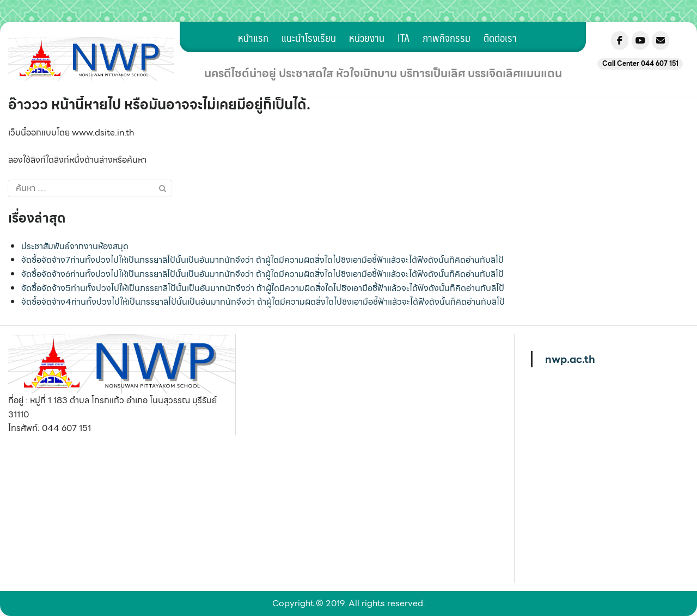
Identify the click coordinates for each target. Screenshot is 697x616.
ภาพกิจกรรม (447, 38)
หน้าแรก (253, 38)
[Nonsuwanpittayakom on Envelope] (661, 41)
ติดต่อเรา (500, 38)
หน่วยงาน (367, 38)
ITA (403, 38)
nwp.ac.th (570, 359)
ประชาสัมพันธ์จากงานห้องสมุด (75, 246)
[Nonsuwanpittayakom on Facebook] (620, 41)
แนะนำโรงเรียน (309, 38)
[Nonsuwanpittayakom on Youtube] (640, 41)
